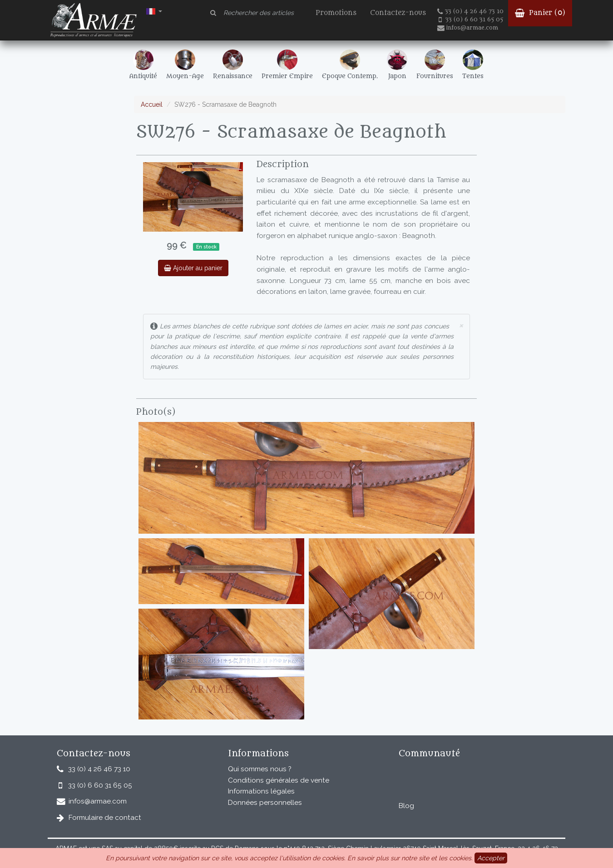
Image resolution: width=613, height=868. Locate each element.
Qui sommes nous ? (260, 769)
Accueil (152, 104)
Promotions (336, 13)
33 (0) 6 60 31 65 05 (471, 20)
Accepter (491, 858)
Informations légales (261, 791)
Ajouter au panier (193, 268)
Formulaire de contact (105, 818)
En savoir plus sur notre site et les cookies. (410, 858)
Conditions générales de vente (279, 780)
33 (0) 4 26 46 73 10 (470, 11)
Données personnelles (265, 803)
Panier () (540, 13)
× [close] (461, 325)
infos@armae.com (468, 28)
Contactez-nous (398, 13)
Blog (406, 806)
